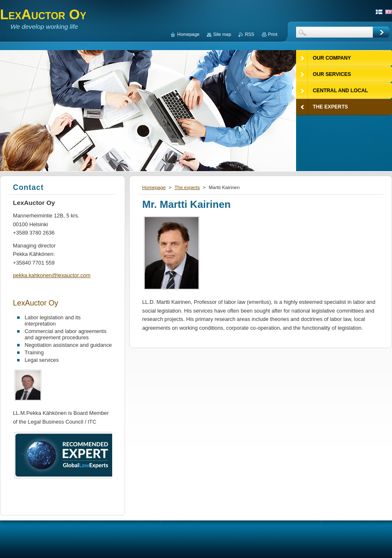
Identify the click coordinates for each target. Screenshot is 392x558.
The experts (187, 187)
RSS (249, 34)
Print (273, 34)
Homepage (154, 187)
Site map (222, 34)
